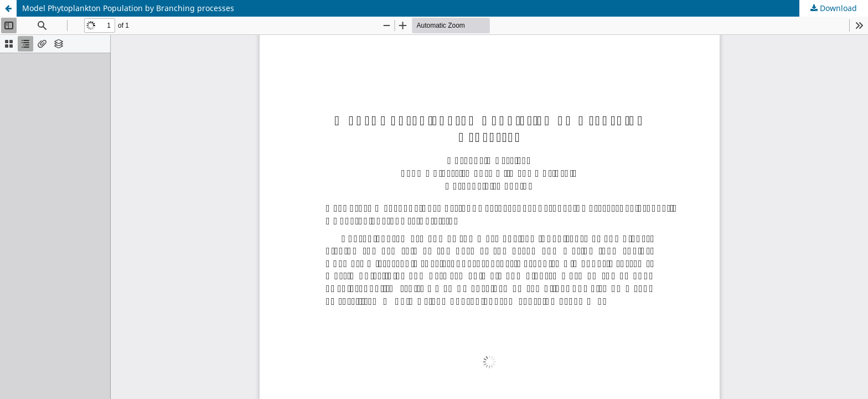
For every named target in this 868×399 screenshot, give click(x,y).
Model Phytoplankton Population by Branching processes (128, 8)
